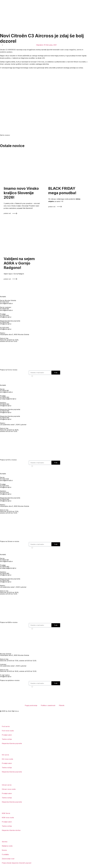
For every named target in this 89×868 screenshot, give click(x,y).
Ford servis (6, 726)
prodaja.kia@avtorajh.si (8, 399)
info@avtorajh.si (6, 317)
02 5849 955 (4, 309)
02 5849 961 (4, 391)
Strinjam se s (46, 376)
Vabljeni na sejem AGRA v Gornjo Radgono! (19, 263)
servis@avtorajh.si (6, 303)
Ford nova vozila (8, 731)
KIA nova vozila (7, 759)
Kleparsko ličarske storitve (11, 830)
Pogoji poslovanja (31, 705)
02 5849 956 (5, 322)
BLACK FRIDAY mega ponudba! (62, 191)
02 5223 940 (4, 316)
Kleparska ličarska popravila (12, 743)
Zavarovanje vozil (8, 859)
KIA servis (5, 755)
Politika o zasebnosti (48, 705)
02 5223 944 (4, 302)
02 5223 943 (4, 486)
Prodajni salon (7, 735)
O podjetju (5, 854)
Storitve (5, 842)
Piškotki (62, 705)
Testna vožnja (7, 739)
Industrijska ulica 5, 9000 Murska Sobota (14, 334)
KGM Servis (6, 813)
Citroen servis (7, 785)
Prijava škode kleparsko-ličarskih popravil (17, 863)
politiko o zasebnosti (50, 376)
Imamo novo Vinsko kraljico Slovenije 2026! (21, 193)
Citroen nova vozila (9, 789)
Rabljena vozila (7, 846)
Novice (4, 850)
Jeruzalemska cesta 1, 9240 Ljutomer (13, 425)
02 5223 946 (4, 479)
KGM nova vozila (8, 818)
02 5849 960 (5, 397)
